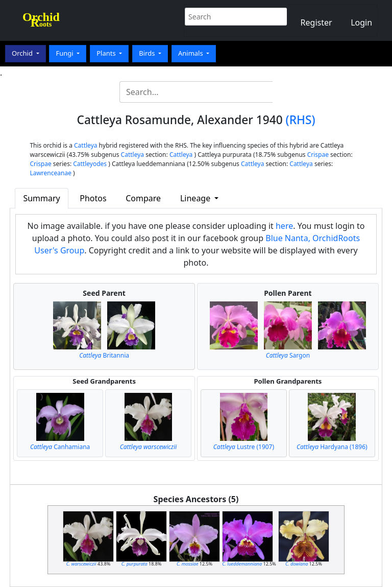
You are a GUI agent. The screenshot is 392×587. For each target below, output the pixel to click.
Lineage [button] (196, 198)
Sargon (288, 355)
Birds (148, 53)
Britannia (104, 355)
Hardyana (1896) (332, 447)
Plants (107, 53)
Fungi (65, 53)
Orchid (23, 53)
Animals (191, 53)
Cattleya (85, 145)
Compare (143, 198)
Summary (41, 198)
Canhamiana (60, 447)
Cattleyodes (90, 164)
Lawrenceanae (51, 173)
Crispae (318, 155)
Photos (93, 198)
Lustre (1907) (244, 447)
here (284, 226)
